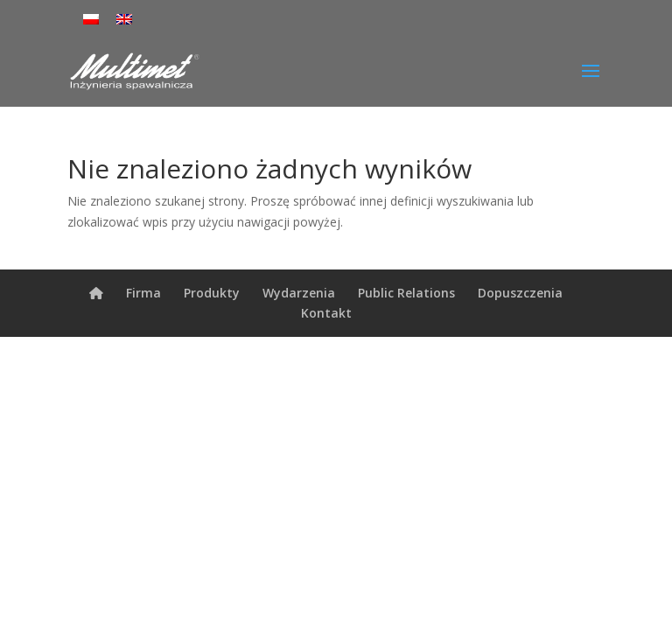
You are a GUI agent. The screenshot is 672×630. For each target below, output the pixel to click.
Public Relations (406, 293)
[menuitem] (91, 18)
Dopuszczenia (520, 293)
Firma (143, 293)
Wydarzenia (299, 293)
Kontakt (326, 313)
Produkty (212, 293)
